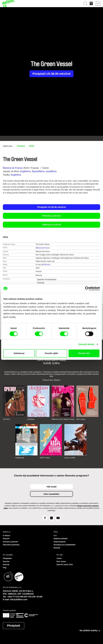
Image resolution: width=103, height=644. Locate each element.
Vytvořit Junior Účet (65, 565)
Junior (59, 558)
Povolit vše (84, 353)
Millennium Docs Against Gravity (63, 419)
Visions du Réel (70, 458)
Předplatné (7, 558)
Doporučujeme (60, 542)
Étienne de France (13, 168)
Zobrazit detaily (86, 344)
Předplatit (14, 626)
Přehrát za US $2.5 (52, 216)
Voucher (6, 562)
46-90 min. (46, 265)
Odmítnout (19, 353)
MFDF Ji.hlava (45, 458)
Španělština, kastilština (44, 171)
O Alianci (7, 536)
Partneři (6, 539)
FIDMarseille (20, 458)
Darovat (6, 565)
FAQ (5, 568)
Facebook (21, 146)
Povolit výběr (51, 353)
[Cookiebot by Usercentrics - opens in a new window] (87, 289)
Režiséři (57, 548)
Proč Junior (61, 562)
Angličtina (25, 171)
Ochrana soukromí (10, 542)
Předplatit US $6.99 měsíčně (52, 74)
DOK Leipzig (81, 419)
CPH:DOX (7, 419)
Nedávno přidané (61, 539)
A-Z (55, 536)
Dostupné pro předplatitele (65, 545)
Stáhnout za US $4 (52, 225)
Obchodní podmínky (11, 545)
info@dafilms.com (19, 599)
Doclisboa (31, 419)
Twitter (32, 146)
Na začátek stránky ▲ (90, 630)
